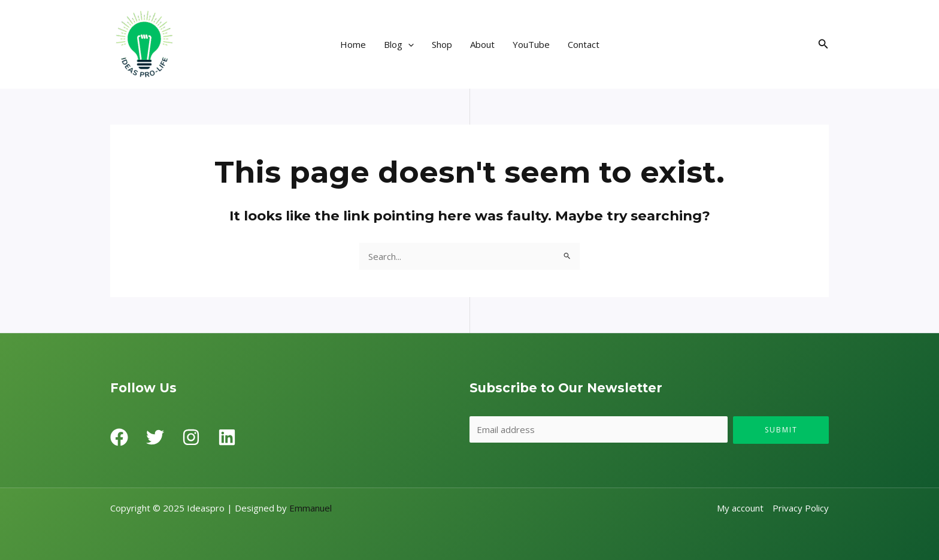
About (482, 44)
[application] (408, 44)
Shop (442, 44)
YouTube (531, 44)
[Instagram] (191, 437)
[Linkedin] (227, 437)
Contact (584, 44)
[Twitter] (155, 437)
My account (740, 508)
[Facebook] (119, 437)
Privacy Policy (801, 508)
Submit (781, 430)
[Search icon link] (823, 44)
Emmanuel (311, 508)
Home (353, 44)
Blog (399, 44)
